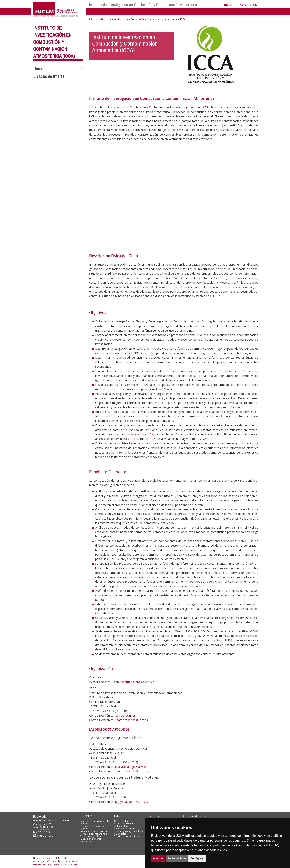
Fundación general (90, 839)
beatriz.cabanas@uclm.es (138, 682)
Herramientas (248, 5)
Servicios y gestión (90, 836)
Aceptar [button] (158, 858)
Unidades (41, 69)
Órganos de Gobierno (92, 826)
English (228, 5)
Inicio (92, 19)
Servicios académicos (126, 836)
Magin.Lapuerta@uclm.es (131, 802)
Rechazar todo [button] (177, 858)
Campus (84, 823)
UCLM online (121, 826)
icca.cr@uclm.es (125, 715)
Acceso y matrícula (125, 823)
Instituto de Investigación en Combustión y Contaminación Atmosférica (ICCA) (54, 42)
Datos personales (67, 861)
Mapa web (72, 864)
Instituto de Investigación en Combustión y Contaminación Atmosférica (144, 5)
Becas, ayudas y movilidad (129, 831)
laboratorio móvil (143, 434)
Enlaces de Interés (49, 76)
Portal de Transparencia (94, 834)
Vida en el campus (124, 829)
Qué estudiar (121, 821)
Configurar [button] (197, 858)
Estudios (120, 816)
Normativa (86, 841)
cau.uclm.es (43, 835)
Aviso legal (39, 861)
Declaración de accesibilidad (49, 864)
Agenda (84, 829)
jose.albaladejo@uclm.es (131, 767)
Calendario (120, 834)
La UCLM (86, 816)
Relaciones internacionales (95, 821)
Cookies (51, 861)
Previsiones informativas (94, 831)
